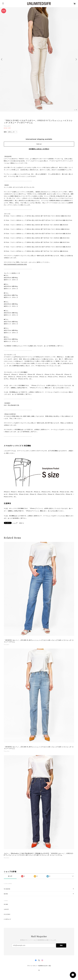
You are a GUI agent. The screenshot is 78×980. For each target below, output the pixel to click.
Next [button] (76, 59)
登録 (61, 945)
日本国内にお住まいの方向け (39, 149)
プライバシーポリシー (32, 966)
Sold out (39, 144)
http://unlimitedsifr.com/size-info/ (15, 264)
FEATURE (7, 914)
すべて (10, 876)
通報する (22, 523)
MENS (6, 894)
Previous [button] (2, 59)
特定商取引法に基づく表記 (45, 966)
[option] (39, 59)
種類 (5, 132)
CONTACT (7, 919)
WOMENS (7, 889)
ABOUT (6, 909)
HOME (6, 904)
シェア (15, 523)
